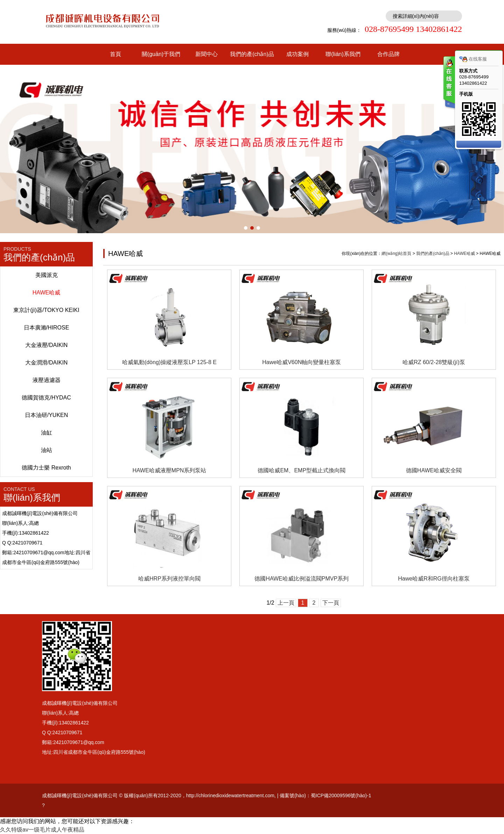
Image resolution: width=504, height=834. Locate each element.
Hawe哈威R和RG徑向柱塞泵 (434, 579)
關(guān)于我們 (161, 54)
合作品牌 (388, 54)
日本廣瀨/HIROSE (47, 328)
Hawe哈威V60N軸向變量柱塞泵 (302, 362)
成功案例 (297, 54)
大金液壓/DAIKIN (47, 345)
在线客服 (473, 59)
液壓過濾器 (47, 380)
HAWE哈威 (46, 293)
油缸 (47, 433)
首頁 (115, 54)
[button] (246, 228)
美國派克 (47, 275)
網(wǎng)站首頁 (396, 253)
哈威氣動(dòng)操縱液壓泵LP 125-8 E (169, 362)
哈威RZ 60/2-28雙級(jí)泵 (434, 362)
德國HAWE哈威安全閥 (434, 470)
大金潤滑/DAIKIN (47, 363)
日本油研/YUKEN (47, 415)
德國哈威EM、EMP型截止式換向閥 (302, 470)
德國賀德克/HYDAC (46, 398)
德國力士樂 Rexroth (46, 468)
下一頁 (331, 603)
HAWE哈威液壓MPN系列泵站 (169, 470)
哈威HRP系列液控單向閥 (169, 579)
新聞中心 (206, 54)
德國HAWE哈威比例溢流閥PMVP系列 (302, 579)
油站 (47, 450)
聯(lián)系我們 (343, 54)
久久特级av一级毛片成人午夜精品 (42, 830)
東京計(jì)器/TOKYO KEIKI (46, 310)
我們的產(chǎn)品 (252, 54)
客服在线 (449, 83)
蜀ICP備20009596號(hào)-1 (341, 795)
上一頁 (286, 603)
